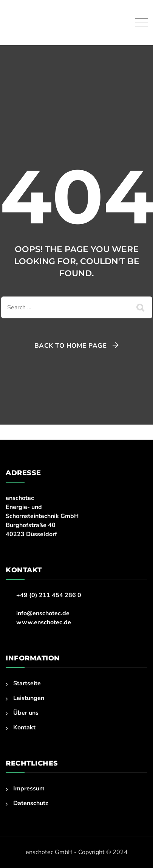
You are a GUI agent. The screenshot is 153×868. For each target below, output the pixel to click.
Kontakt (24, 727)
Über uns (26, 713)
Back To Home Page (71, 346)
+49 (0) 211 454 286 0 (49, 595)
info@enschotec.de (43, 613)
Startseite (27, 683)
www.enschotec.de (44, 622)
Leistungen (29, 698)
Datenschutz (31, 803)
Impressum (29, 789)
